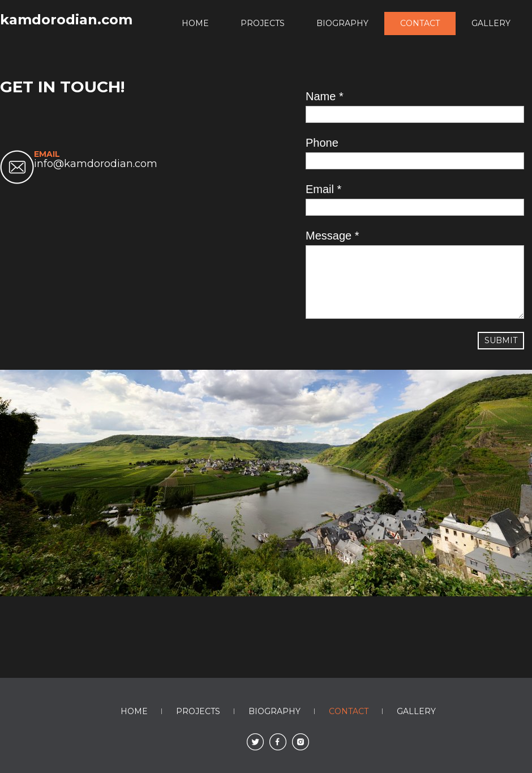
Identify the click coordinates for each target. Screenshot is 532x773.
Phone (322, 143)
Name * (325, 96)
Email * (323, 189)
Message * (332, 236)
